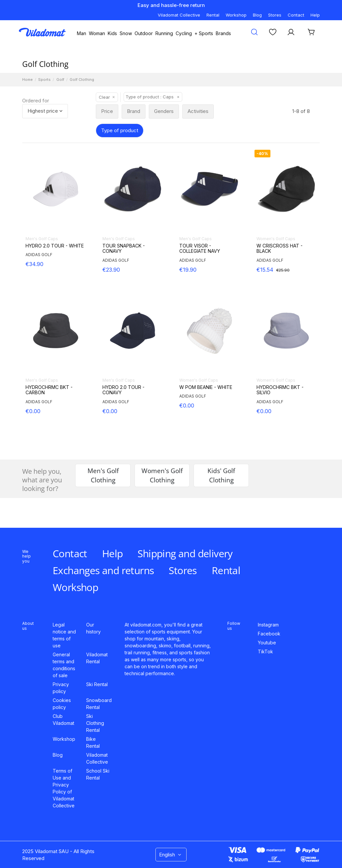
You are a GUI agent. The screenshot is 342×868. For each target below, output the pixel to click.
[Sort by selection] (45, 111)
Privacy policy (61, 688)
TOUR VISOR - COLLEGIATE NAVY (200, 249)
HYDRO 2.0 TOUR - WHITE (55, 246)
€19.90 (188, 270)
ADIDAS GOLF (39, 255)
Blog (257, 15)
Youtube (267, 643)
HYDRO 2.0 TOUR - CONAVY (123, 390)
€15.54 (265, 270)
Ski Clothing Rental (95, 723)
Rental (213, 15)
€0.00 (33, 411)
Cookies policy (62, 704)
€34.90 (34, 264)
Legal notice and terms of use (64, 635)
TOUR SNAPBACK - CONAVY (124, 249)
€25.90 (283, 270)
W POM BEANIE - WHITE (206, 387)
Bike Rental (93, 742)
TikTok (265, 651)
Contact (296, 15)
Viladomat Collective (179, 15)
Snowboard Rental (99, 704)
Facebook (269, 634)
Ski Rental (97, 684)
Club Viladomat (63, 720)
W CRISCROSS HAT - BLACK (280, 249)
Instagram (268, 625)
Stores (275, 15)
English (171, 855)
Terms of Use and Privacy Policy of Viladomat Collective (64, 788)
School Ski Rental (98, 774)
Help (315, 15)
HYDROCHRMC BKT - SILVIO (280, 390)
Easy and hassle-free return (171, 5)
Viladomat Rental (97, 658)
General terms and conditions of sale (64, 665)
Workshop (236, 15)
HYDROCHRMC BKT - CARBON (49, 390)
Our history (93, 628)
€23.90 (111, 270)
